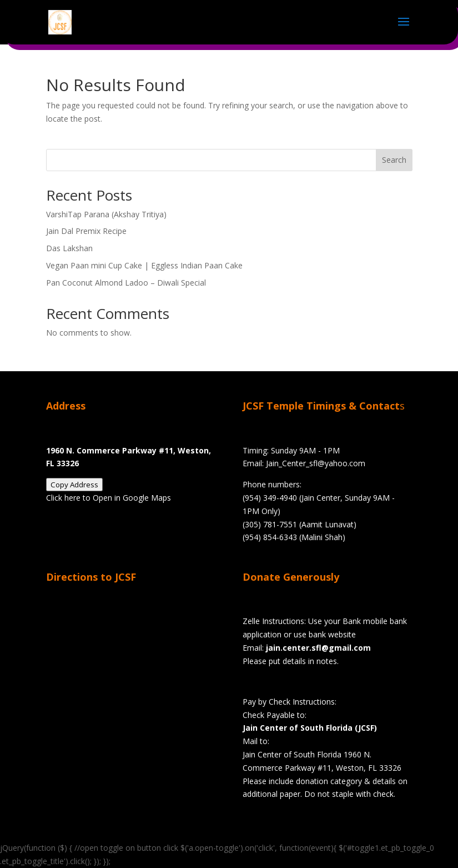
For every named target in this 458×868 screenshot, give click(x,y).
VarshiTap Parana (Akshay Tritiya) (106, 214)
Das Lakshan (69, 248)
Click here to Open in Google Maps (109, 498)
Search (394, 160)
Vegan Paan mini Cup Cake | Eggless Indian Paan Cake (144, 265)
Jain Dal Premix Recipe (86, 231)
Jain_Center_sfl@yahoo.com (316, 463)
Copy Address (74, 485)
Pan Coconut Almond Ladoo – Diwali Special (126, 283)
